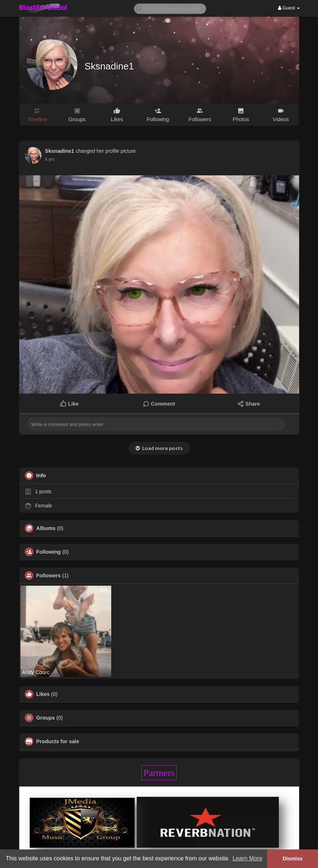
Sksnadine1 (109, 66)
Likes (43, 694)
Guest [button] (289, 8)
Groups (46, 718)
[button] (170, 8)
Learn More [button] (247, 858)
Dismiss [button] (292, 859)
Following (49, 552)
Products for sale (58, 741)
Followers (49, 576)
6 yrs (50, 159)
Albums (46, 528)
